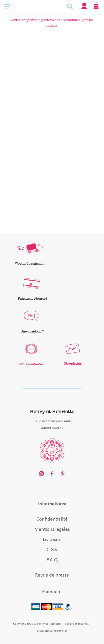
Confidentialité (52, 519)
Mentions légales (52, 529)
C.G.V (52, 550)
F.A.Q (52, 560)
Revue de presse (52, 575)
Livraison (52, 540)
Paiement (52, 592)
